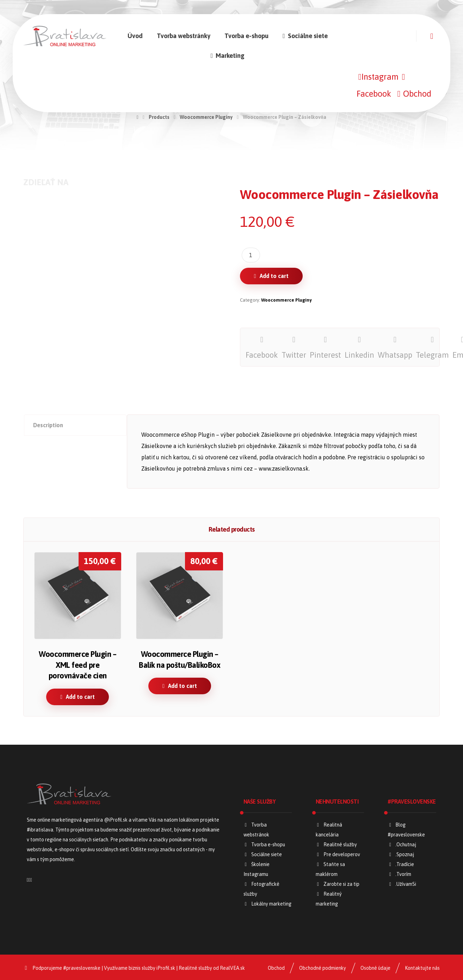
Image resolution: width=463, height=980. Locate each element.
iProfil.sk (166, 968)
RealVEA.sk (232, 968)
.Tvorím (399, 874)
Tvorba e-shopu (264, 845)
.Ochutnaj (402, 845)
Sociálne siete (263, 854)
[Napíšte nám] (31, 880)
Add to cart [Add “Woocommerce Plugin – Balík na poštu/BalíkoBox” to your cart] (183, 686)
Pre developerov (338, 854)
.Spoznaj (401, 854)
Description (48, 425)
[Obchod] (413, 94)
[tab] (75, 425)
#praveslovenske (82, 968)
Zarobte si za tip (338, 884)
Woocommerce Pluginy (286, 300)
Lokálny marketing (267, 904)
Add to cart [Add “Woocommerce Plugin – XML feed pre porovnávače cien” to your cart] (80, 697)
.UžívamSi (402, 884)
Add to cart (274, 276)
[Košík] (432, 36)
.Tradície (401, 864)
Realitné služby (336, 845)
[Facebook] (381, 85)
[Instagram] (378, 77)
